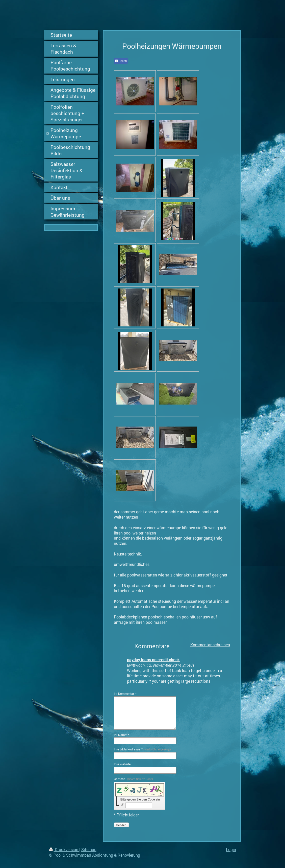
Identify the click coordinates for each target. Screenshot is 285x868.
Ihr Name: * (121, 735)
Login (231, 849)
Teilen (121, 61)
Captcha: (133, 779)
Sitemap (89, 849)
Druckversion (64, 849)
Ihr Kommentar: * (125, 694)
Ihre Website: (123, 764)
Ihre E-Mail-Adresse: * (142, 749)
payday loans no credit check (153, 660)
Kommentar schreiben (210, 645)
